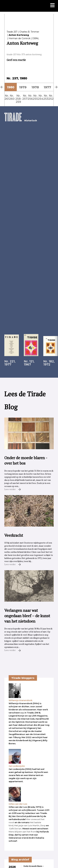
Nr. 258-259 (18, 99)
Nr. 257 (25, 97)
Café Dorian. (16, 829)
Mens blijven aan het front (22, 832)
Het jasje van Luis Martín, (27, 826)
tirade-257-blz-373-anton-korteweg (24, 54)
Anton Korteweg (19, 35)
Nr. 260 (12, 97)
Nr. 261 (7, 97)
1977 (47, 87)
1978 (35, 87)
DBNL (36, 38)
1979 (23, 87)
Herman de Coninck (19, 38)
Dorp (43, 826)
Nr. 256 (30, 97)
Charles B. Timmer (29, 32)
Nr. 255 (35, 97)
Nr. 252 (51, 97)
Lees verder (13, 489)
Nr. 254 (41, 97)
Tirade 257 (12, 32)
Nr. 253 (46, 97)
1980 (11, 87)
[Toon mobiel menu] (52, 6)
